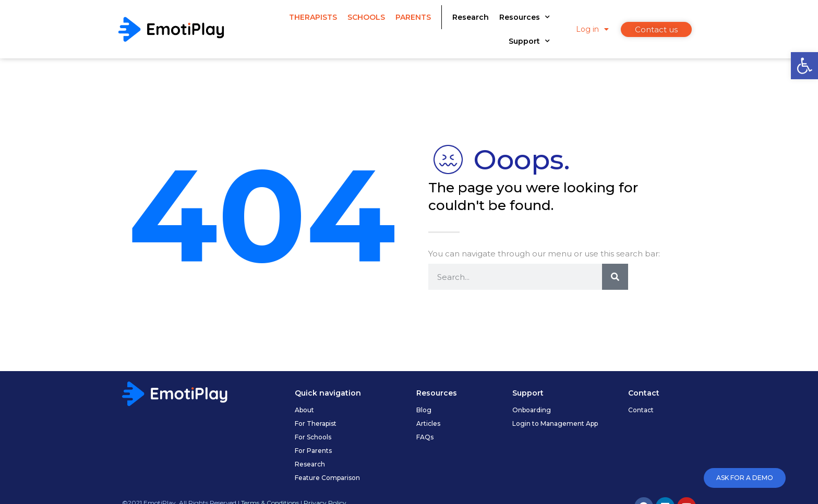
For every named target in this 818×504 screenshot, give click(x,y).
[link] (804, 66)
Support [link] (529, 41)
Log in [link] (592, 29)
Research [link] (471, 17)
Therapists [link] (313, 17)
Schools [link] (366, 17)
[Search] (615, 277)
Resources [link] (525, 17)
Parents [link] (413, 17)
